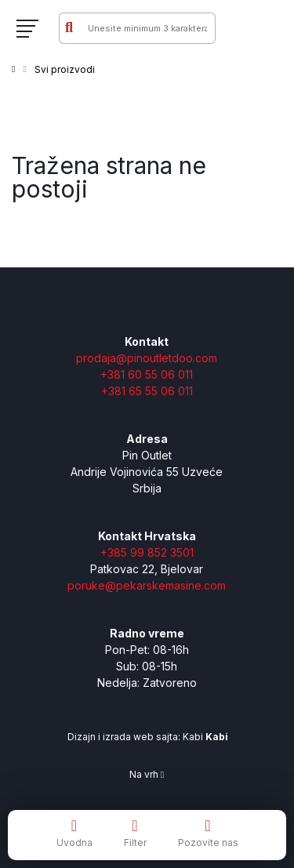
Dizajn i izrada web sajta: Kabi (147, 737)
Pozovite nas (208, 833)
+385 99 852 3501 (147, 552)
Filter (135, 833)
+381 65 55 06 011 (147, 391)
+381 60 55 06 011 (147, 374)
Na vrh (147, 774)
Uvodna (74, 833)
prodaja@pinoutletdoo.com (147, 358)
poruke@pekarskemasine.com (147, 585)
